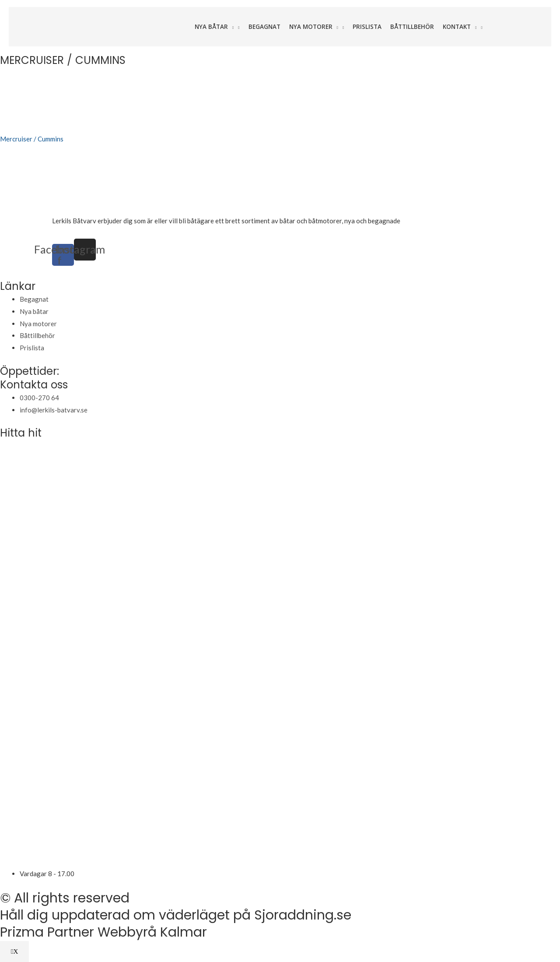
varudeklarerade (425, 221)
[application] (231, 27)
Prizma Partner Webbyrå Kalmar (103, 932)
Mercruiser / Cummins (32, 139)
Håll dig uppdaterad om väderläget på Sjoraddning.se (176, 915)
